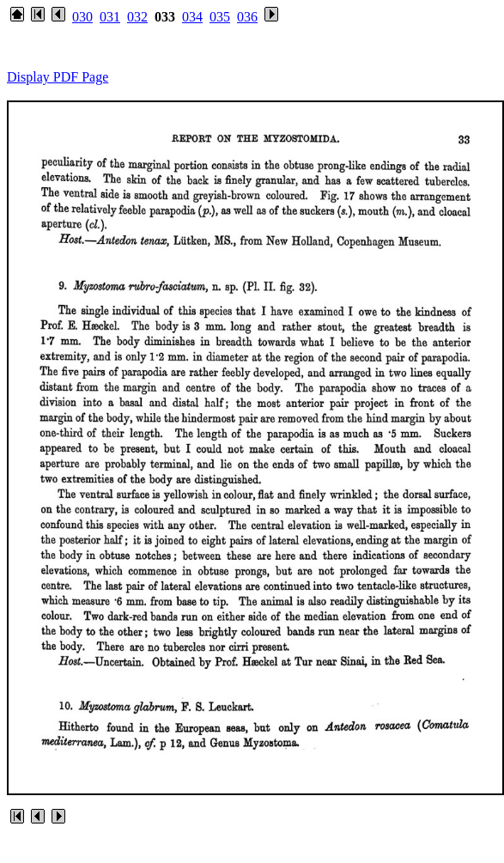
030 (82, 17)
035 (220, 17)
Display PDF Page (58, 77)
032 (137, 17)
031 (110, 17)
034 (192, 17)
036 (247, 17)
